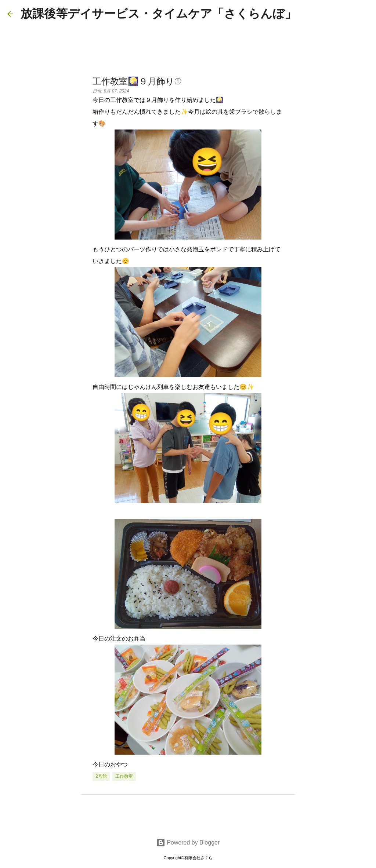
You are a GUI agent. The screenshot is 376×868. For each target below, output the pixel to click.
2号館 (101, 776)
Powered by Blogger (188, 843)
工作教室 (124, 776)
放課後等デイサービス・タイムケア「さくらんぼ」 (158, 14)
